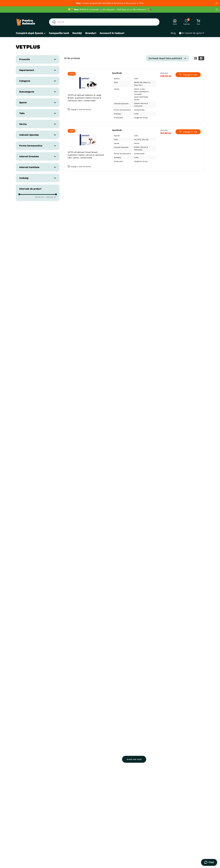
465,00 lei (50, 197)
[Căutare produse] (55, 22)
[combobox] (104, 22)
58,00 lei (39, 197)
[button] (38, 59)
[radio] (196, 58)
